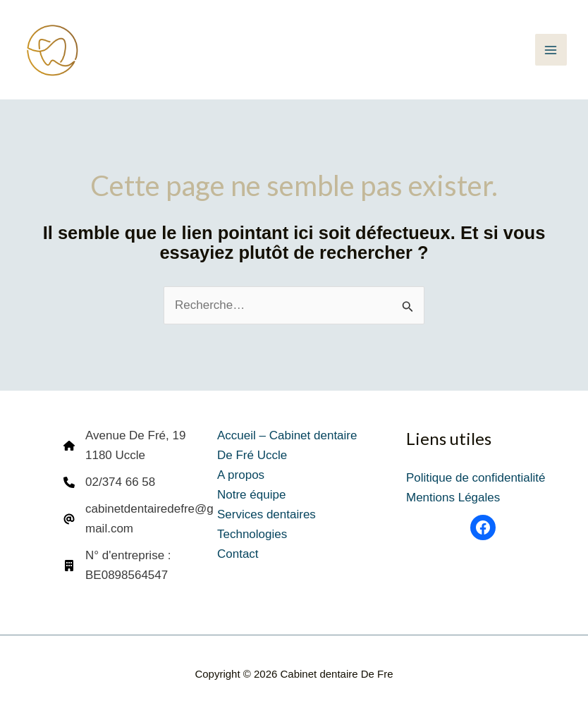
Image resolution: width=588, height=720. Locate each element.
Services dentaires (267, 514)
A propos (241, 475)
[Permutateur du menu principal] (551, 50)
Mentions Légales (453, 498)
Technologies (252, 534)
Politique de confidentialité (476, 478)
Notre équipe (251, 495)
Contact (238, 554)
